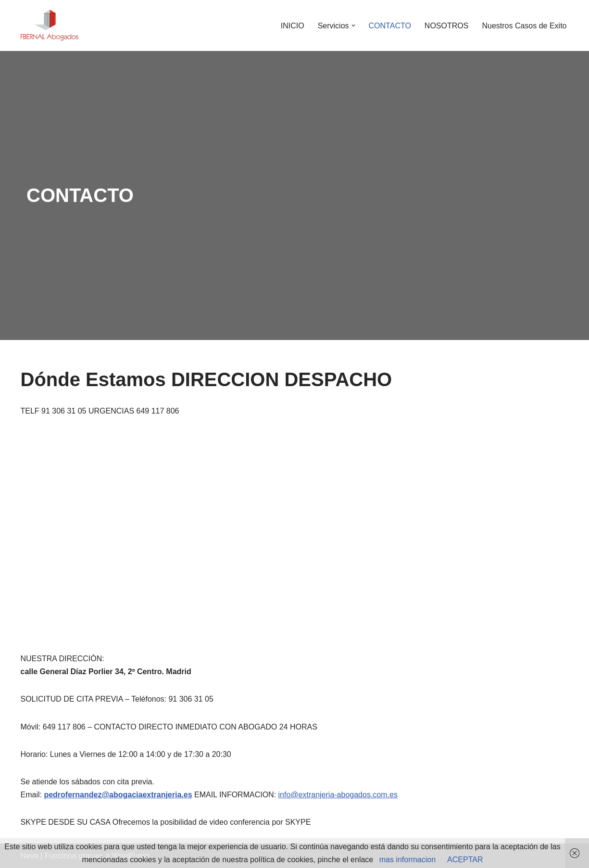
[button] (353, 25)
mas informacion (407, 860)
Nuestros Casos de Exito (524, 26)
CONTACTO (390, 26)
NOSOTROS (447, 26)
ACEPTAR (465, 860)
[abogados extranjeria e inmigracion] (50, 25)
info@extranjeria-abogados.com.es (338, 795)
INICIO (293, 26)
